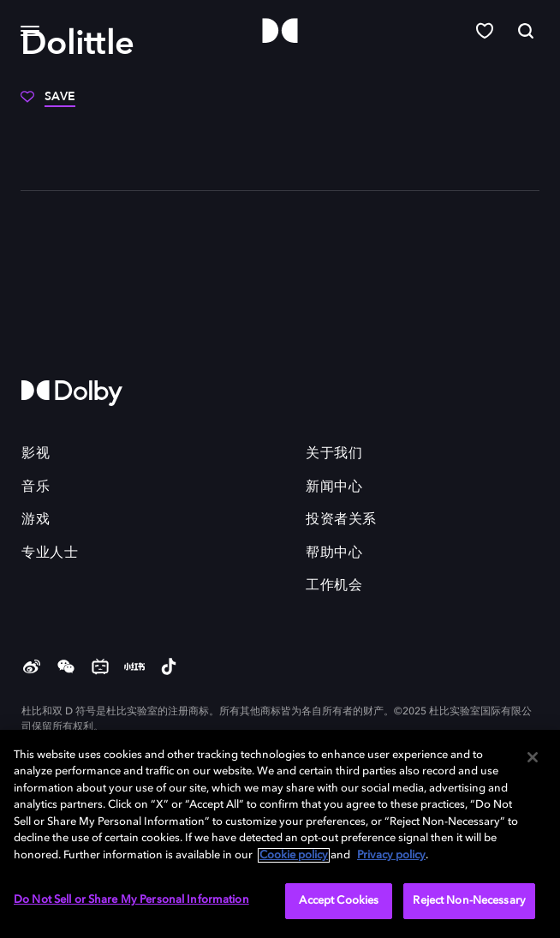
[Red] (134, 668)
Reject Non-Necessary (469, 901)
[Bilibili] (100, 668)
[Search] (526, 31)
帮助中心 (334, 553)
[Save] (48, 103)
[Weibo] (32, 668)
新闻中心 (334, 487)
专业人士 (50, 553)
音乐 (36, 487)
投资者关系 (341, 520)
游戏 (36, 520)
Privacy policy (391, 855)
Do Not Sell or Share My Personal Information (131, 900)
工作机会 (334, 586)
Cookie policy (294, 855)
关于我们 (334, 454)
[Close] (533, 757)
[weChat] (66, 668)
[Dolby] (280, 31)
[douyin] (169, 668)
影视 (36, 454)
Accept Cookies (339, 901)
